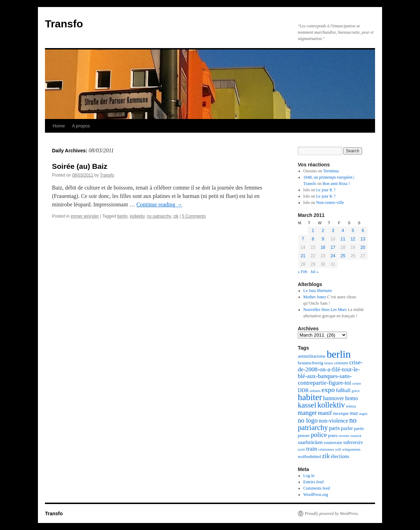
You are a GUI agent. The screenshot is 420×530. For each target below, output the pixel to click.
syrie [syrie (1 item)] (301, 449)
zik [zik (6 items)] (326, 456)
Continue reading (159, 204)
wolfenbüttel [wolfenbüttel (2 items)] (309, 456)
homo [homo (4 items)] (352, 398)
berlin (122, 216)
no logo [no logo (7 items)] (308, 420)
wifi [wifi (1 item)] (338, 449)
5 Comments (194, 216)
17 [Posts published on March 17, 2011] (333, 247)
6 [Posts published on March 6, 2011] (363, 231)
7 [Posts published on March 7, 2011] (303, 239)
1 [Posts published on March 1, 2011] (313, 231)
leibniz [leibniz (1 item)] (351, 406)
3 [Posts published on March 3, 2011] (333, 231)
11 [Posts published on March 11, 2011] (343, 239)
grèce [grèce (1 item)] (356, 391)
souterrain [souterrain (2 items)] (333, 442)
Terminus (331, 171)
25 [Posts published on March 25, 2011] (343, 256)
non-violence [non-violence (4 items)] (334, 421)
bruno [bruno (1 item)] (329, 363)
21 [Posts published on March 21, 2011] (303, 256)
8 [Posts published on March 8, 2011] (313, 239)
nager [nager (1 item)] (363, 414)
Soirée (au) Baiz (80, 166)
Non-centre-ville (330, 203)
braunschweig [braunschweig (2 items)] (311, 363)
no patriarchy (159, 216)
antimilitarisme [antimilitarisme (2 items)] (312, 356)
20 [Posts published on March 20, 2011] (363, 247)
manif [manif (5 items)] (325, 413)
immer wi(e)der (85, 216)
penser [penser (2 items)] (304, 435)
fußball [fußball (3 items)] (343, 390)
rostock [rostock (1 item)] (356, 436)
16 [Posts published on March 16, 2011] (323, 247)
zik (176, 216)
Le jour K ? (326, 190)
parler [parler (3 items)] (347, 428)
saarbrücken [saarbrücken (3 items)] (310, 442)
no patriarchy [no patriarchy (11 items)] (327, 424)
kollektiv (137, 216)
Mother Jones (315, 297)
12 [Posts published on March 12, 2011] (353, 239)
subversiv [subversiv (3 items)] (353, 442)
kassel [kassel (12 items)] (307, 405)
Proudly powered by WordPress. (332, 514)
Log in (309, 476)
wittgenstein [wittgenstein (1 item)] (351, 449)
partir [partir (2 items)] (359, 428)
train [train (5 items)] (312, 449)
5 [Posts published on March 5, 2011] (353, 231)
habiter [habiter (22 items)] (310, 397)
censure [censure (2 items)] (341, 363)
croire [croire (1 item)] (357, 383)
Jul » (314, 272)
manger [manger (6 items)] (307, 413)
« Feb (303, 272)
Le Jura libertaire (318, 291)
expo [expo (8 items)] (328, 390)
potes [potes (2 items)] (333, 435)
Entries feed (314, 482)
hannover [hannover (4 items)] (334, 398)
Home (59, 126)
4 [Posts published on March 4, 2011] (343, 231)
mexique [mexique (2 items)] (341, 413)
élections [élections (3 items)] (340, 456)
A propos (81, 126)
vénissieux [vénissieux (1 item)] (326, 449)
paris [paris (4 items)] (334, 428)
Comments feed (317, 488)
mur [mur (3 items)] (354, 413)
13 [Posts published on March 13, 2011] (363, 239)
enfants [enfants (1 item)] (315, 391)
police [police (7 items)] (319, 435)
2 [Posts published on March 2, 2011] (323, 231)
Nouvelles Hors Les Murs (325, 310)
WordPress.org (316, 495)
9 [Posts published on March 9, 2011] (323, 239)
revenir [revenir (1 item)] (344, 436)
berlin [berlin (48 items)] (339, 354)
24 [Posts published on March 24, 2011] (333, 256)
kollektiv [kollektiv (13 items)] (331, 405)
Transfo (64, 24)
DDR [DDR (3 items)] (303, 390)
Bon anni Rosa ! (336, 184)
